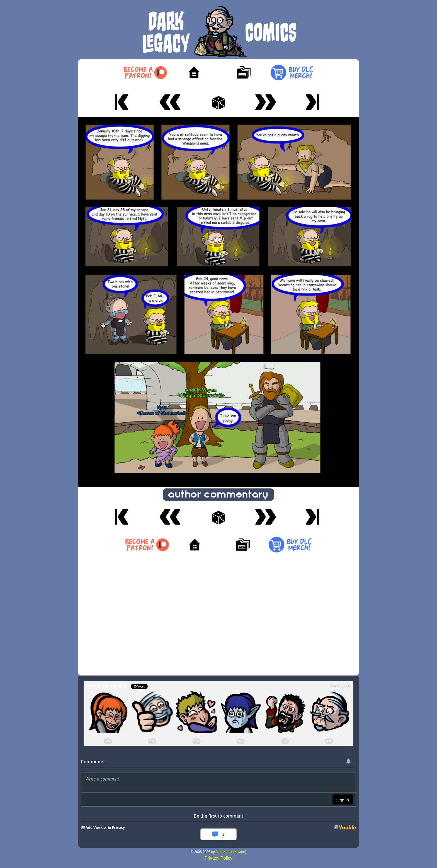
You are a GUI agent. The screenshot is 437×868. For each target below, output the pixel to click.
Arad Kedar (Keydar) (231, 852)
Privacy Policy (219, 858)
